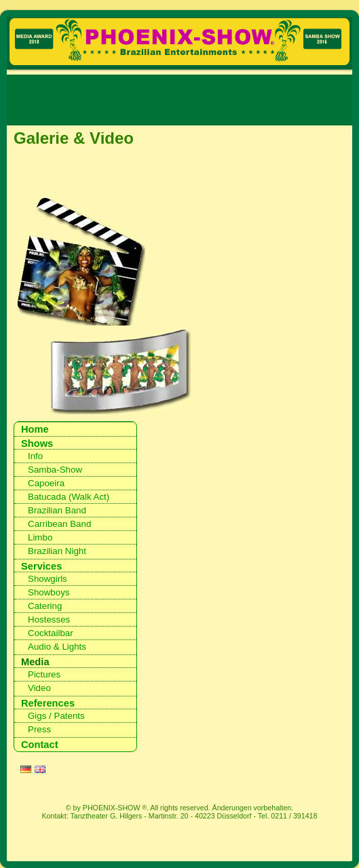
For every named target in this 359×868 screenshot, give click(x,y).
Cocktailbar (51, 633)
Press (39, 729)
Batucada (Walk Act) (69, 497)
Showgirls (48, 579)
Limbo (40, 537)
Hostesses (49, 619)
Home (35, 429)
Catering (45, 606)
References (48, 703)
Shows (37, 443)
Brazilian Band (57, 510)
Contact (40, 745)
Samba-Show (55, 470)
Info (35, 456)
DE (26, 771)
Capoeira (46, 483)
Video (39, 688)
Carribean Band (59, 524)
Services (41, 566)
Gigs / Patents (56, 716)
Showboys (49, 592)
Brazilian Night (57, 551)
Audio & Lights (57, 647)
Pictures (44, 674)
